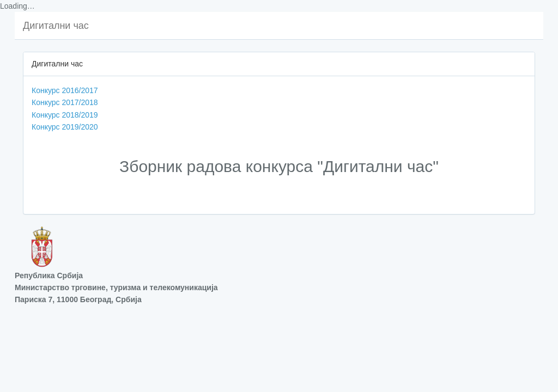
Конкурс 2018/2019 (65, 115)
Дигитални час (56, 26)
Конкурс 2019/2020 (65, 127)
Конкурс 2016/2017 (65, 90)
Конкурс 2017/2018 (65, 102)
